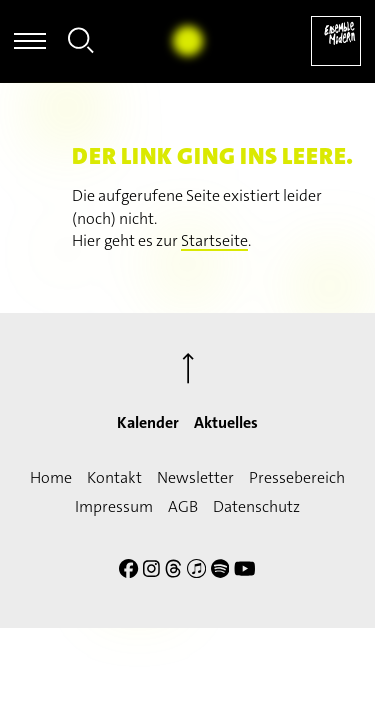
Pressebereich (297, 477)
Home (51, 477)
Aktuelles (226, 422)
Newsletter (195, 477)
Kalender (148, 422)
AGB (183, 506)
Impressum (114, 506)
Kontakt (114, 477)
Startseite (214, 240)
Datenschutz (256, 506)
